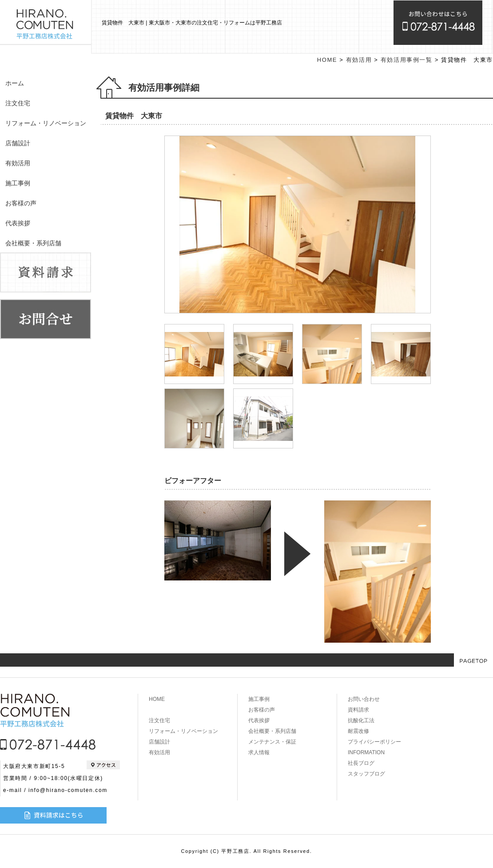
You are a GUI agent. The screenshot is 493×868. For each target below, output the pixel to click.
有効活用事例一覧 (407, 60)
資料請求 (358, 710)
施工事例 (18, 183)
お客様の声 (21, 203)
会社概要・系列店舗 (33, 243)
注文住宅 (18, 103)
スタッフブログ (366, 774)
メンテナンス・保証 (272, 742)
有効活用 (18, 163)
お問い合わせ (364, 699)
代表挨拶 (18, 223)
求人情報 (259, 752)
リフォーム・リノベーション (46, 123)
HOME (327, 60)
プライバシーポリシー (374, 742)
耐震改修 (358, 731)
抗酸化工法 (361, 720)
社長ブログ (361, 763)
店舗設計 (18, 143)
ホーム (15, 83)
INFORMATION (366, 752)
